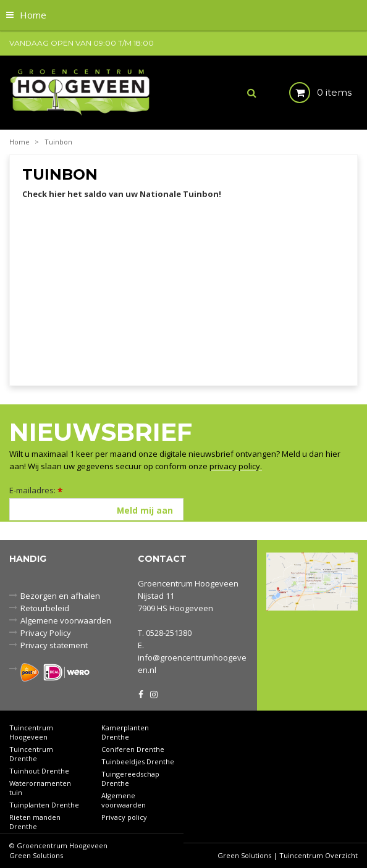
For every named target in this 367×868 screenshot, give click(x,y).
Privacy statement (54, 645)
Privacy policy (124, 817)
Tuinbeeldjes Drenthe (138, 762)
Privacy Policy (46, 633)
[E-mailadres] (96, 509)
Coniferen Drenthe (133, 749)
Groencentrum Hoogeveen (188, 583)
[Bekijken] (310, 93)
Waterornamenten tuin (40, 788)
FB (141, 693)
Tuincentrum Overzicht (318, 855)
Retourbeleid (45, 608)
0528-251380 (169, 633)
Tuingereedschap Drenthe (130, 778)
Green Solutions (36, 855)
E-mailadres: (36, 490)
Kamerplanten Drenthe (125, 732)
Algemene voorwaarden (66, 620)
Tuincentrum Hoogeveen (31, 732)
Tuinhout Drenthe (39, 771)
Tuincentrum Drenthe (31, 754)
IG (153, 693)
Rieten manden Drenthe (35, 822)
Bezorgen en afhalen (60, 596)
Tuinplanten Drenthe (44, 805)
